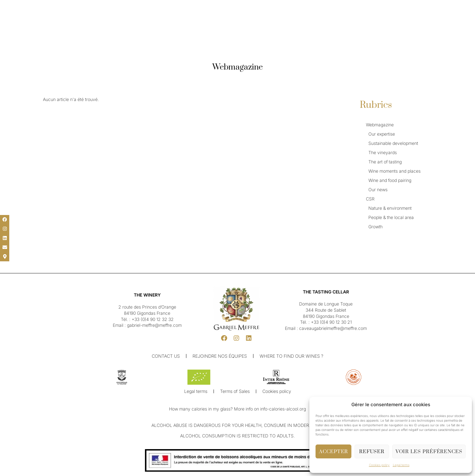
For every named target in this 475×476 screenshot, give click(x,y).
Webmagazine (380, 125)
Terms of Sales (235, 392)
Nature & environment (390, 208)
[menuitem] (22, 7)
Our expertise (382, 134)
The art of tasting (385, 162)
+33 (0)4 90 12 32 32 (153, 319)
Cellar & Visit (273, 21)
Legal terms (401, 465)
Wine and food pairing (390, 180)
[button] (9, 7)
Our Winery (173, 21)
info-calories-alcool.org (283, 410)
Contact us (166, 356)
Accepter (333, 452)
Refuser (372, 452)
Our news (378, 190)
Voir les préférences (429, 452)
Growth (375, 227)
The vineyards (383, 152)
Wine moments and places (394, 171)
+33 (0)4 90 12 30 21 (331, 322)
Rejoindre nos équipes (220, 356)
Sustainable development (393, 143)
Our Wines (201, 21)
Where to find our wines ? (292, 356)
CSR (370, 199)
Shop (297, 21)
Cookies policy (379, 465)
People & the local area (391, 217)
